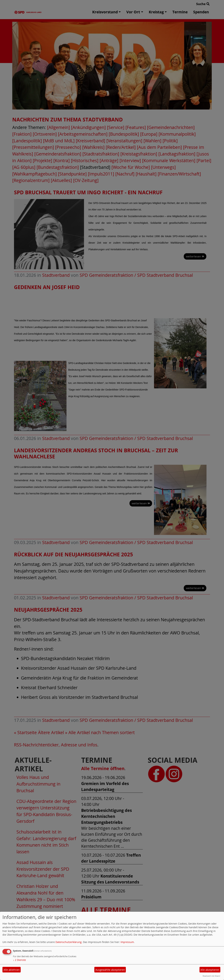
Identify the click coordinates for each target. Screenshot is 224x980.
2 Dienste (19, 960)
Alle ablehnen (12, 970)
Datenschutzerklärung (69, 942)
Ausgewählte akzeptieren (110, 970)
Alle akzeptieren (210, 970)
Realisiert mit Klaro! (211, 976)
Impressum (127, 942)
